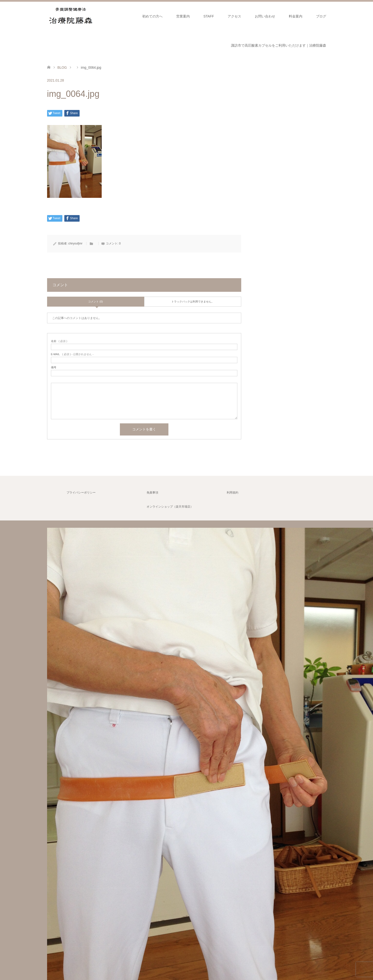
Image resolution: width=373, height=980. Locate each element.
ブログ (321, 16)
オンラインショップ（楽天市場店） (170, 507)
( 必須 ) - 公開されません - (72, 354)
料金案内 (296, 16)
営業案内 (183, 16)
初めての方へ (152, 16)
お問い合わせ (265, 16)
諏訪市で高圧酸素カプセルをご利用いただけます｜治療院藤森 (279, 45)
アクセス (234, 16)
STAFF (209, 16)
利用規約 (232, 493)
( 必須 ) (59, 341)
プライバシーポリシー (81, 493)
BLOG (62, 67)
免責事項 (152, 493)
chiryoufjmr (75, 243)
